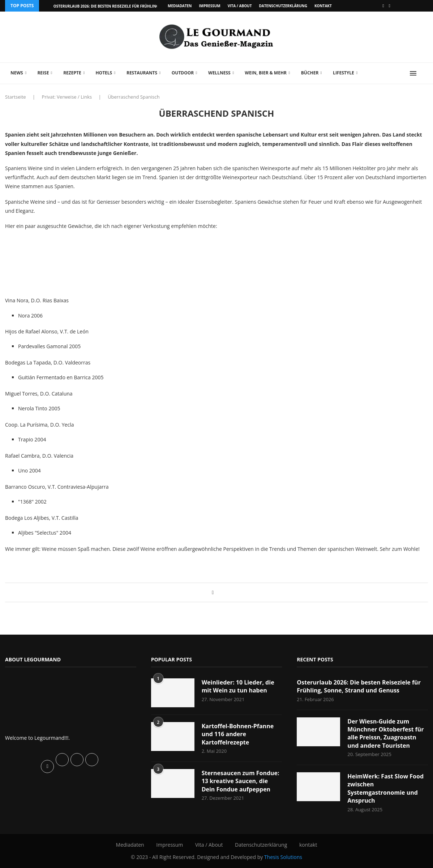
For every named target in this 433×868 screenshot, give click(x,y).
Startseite (16, 97)
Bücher (310, 73)
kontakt (323, 6)
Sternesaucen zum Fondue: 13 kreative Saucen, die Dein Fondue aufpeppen (241, 781)
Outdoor (183, 73)
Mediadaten (180, 6)
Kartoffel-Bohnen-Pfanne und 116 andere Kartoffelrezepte (238, 734)
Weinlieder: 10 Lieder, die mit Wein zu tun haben (238, 686)
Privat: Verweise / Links (67, 97)
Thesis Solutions (283, 857)
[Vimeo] (390, 6)
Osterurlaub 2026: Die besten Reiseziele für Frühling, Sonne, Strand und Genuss (359, 686)
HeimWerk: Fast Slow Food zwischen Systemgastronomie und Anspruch (385, 788)
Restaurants (142, 73)
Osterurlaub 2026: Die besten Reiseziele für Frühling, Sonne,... (115, 6)
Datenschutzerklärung (283, 6)
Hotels (104, 73)
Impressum (209, 6)
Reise (43, 73)
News (17, 73)
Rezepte (72, 73)
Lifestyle (344, 73)
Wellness (219, 73)
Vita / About (240, 6)
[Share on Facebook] (213, 592)
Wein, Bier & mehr (266, 73)
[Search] (424, 73)
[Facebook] (383, 6)
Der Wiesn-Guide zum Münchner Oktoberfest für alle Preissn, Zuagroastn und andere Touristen (385, 733)
